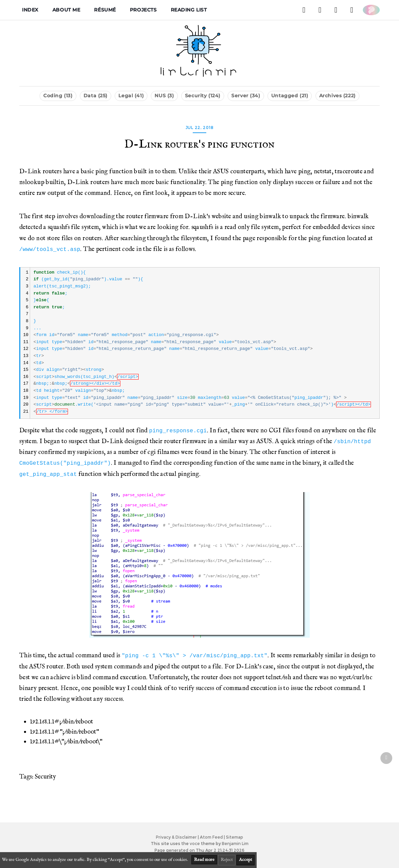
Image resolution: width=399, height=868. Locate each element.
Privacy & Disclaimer (176, 837)
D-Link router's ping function (199, 145)
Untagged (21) (290, 96)
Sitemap (234, 837)
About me (66, 10)
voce (195, 844)
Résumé (105, 10)
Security (45, 777)
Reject (227, 860)
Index (30, 10)
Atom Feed (211, 837)
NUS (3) (164, 96)
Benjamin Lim (235, 844)
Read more (204, 860)
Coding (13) (58, 96)
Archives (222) (337, 96)
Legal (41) (131, 96)
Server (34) (246, 96)
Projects (143, 10)
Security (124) (203, 96)
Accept (245, 860)
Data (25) (96, 96)
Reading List (189, 10)
